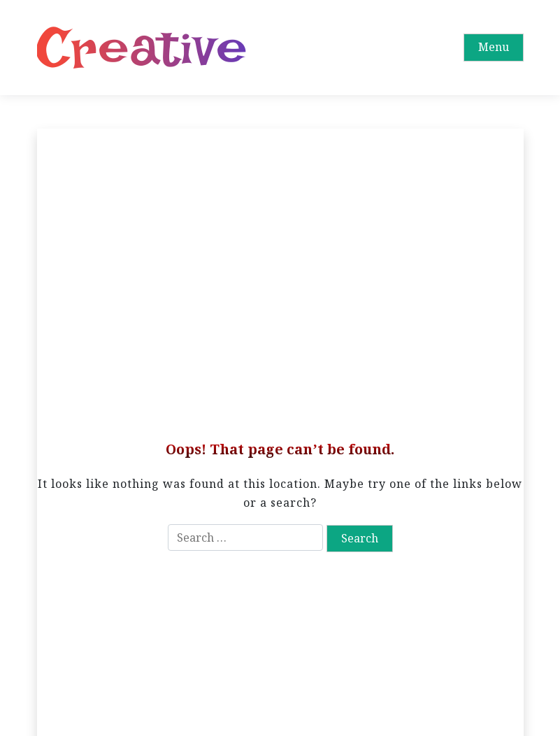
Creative (142, 48)
